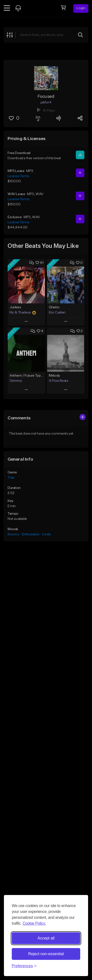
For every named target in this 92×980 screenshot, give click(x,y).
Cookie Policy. (34, 923)
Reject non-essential (46, 954)
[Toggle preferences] (24, 966)
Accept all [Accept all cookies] (46, 938)
